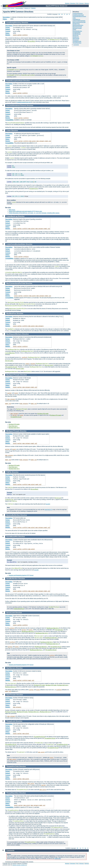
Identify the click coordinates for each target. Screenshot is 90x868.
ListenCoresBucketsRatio (79, 21)
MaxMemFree (76, 24)
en (62, 14)
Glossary (81, 3)
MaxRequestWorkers (78, 25)
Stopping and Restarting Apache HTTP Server (21, 575)
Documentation (19, 8)
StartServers (76, 37)
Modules (67, 3)
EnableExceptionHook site (24, 102)
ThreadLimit (76, 40)
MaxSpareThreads (77, 27)
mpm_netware (40, 141)
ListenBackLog (76, 19)
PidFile (74, 30)
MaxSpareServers (14, 428)
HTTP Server (11, 8)
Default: (8, 29)
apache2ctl (48, 510)
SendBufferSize (77, 34)
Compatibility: (10, 120)
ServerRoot (31, 41)
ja (67, 14)
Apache (5, 8)
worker (20, 35)
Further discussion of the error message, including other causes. (34, 213)
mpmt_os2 (48, 141)
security (48, 504)
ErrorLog (58, 498)
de (59, 14)
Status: (5, 19)
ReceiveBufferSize (77, 31)
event (15, 35)
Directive (25, 23)
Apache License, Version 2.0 (20, 865)
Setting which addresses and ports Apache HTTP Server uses (25, 211)
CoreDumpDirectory (78, 13)
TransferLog (9, 500)
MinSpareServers (14, 469)
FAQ (77, 3)
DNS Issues (12, 210)
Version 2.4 (27, 8)
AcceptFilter (34, 189)
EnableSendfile (19, 609)
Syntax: (8, 27)
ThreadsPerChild (77, 41)
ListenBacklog (10, 353)
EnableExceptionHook (78, 15)
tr (70, 14)
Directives (73, 3)
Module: (8, 35)
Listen (74, 18)
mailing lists (58, 859)
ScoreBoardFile (77, 33)
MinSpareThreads (77, 28)
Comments (76, 45)
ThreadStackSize (77, 43)
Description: (6, 17)
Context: (8, 31)
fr (65, 14)
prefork (25, 35)
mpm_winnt (32, 141)
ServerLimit (76, 35)
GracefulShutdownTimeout (79, 16)
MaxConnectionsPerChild (79, 22)
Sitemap (87, 3)
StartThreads (76, 38)
